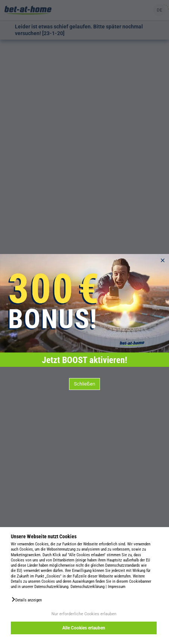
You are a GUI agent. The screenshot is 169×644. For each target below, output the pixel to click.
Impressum (117, 587)
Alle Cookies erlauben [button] (84, 628)
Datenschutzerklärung (87, 587)
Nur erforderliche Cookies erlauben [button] (84, 614)
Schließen (84, 384)
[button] (26, 600)
